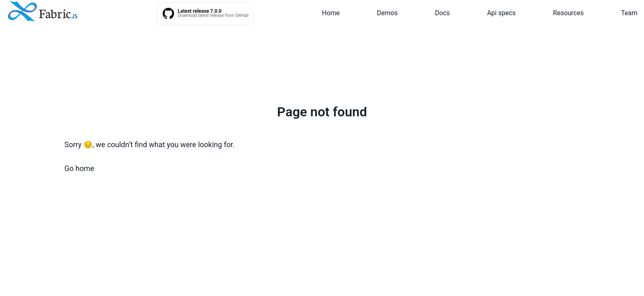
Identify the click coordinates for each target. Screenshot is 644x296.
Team (629, 13)
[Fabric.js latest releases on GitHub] (206, 14)
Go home (79, 168)
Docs (442, 13)
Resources (568, 13)
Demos (387, 13)
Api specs (501, 13)
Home (331, 13)
